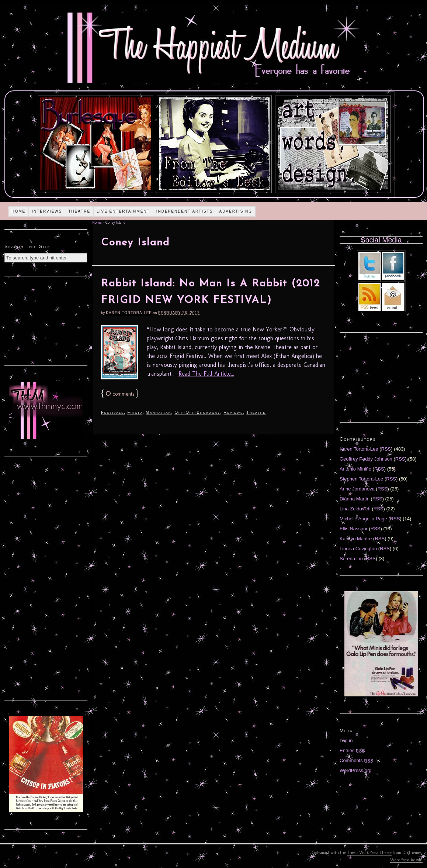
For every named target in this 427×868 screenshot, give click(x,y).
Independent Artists (185, 211)
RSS (386, 449)
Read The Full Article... (206, 374)
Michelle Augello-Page (363, 519)
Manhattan (158, 412)
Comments (357, 760)
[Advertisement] (46, 320)
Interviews (47, 211)
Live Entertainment (123, 211)
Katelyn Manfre (356, 539)
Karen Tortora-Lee (129, 313)
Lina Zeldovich (355, 509)
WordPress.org (355, 770)
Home (18, 211)
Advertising (236, 211)
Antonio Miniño (355, 469)
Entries (353, 750)
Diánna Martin (355, 499)
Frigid (135, 412)
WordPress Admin (406, 860)
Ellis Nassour (354, 529)
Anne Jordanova (357, 489)
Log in (346, 740)
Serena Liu (351, 559)
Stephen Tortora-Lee (361, 479)
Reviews (233, 412)
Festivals (112, 412)
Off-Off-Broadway (197, 412)
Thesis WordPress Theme (369, 852)
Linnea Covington (358, 549)
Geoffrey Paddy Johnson (366, 459)
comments (120, 394)
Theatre (79, 211)
